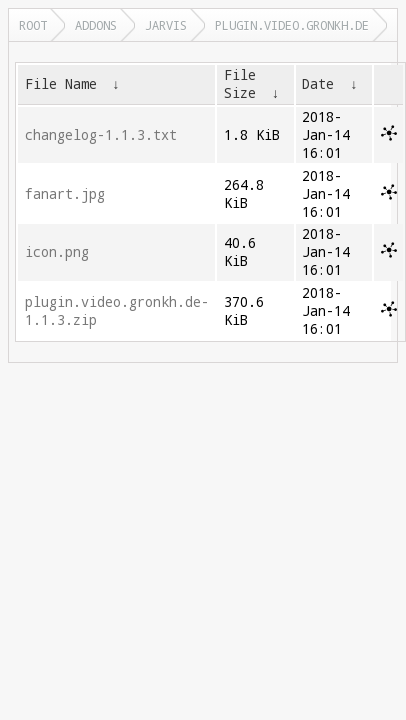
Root (33, 25)
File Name (61, 84)
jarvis (166, 25)
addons (96, 25)
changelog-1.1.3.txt (101, 135)
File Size (240, 84)
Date (318, 84)
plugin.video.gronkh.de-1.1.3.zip (117, 311)
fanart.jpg (65, 194)
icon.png (57, 252)
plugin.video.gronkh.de (292, 25)
